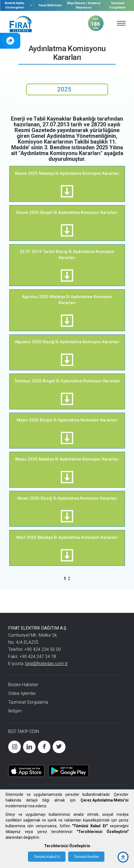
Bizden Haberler (23, 685)
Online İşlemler (22, 693)
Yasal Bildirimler (50, 5)
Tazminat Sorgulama (117, 5)
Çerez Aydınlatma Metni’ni (105, 800)
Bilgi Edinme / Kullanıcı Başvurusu (84, 5)
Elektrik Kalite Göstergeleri (19, 5)
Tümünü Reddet (86, 857)
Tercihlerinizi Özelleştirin (67, 846)
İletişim (15, 711)
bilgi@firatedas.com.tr (46, 664)
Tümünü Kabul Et (47, 857)
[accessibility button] (123, 857)
